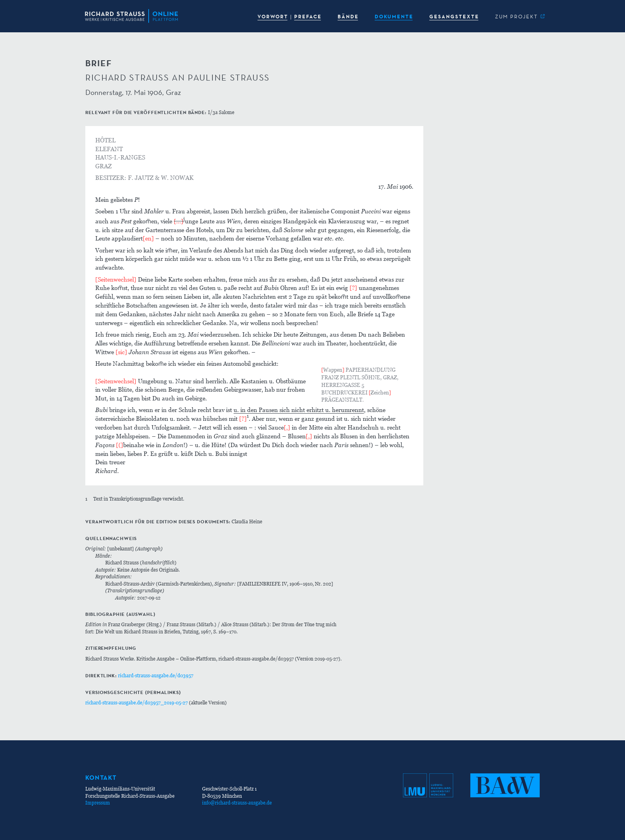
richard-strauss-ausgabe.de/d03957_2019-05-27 (137, 703)
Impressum (98, 803)
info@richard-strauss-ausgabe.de (237, 803)
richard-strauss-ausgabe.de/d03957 (156, 675)
